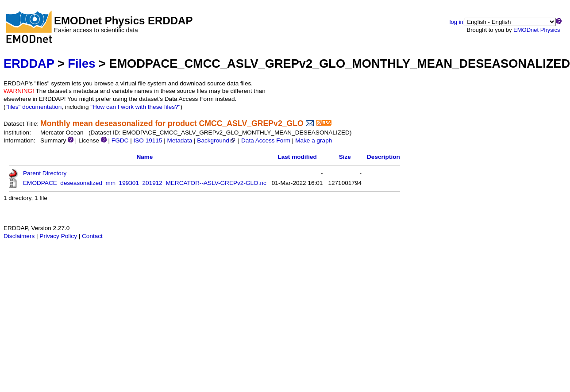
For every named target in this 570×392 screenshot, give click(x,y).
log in (456, 22)
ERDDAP (29, 63)
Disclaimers (19, 236)
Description (383, 157)
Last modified (297, 157)
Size (345, 157)
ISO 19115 (148, 140)
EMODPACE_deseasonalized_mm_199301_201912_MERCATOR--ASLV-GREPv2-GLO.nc (145, 183)
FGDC (120, 140)
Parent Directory (45, 173)
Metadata (180, 140)
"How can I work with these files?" (135, 107)
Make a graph (314, 140)
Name (144, 157)
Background (217, 140)
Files (81, 63)
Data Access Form (266, 140)
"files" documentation (34, 107)
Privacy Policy (58, 236)
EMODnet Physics (537, 30)
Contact (92, 236)
